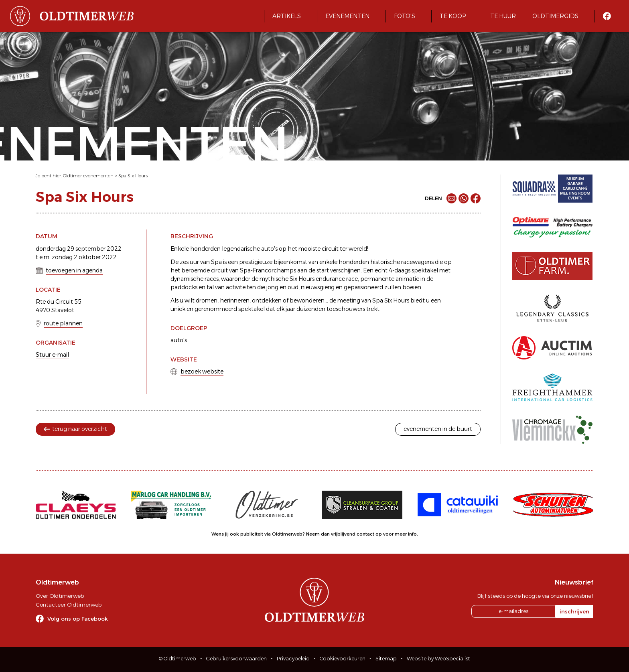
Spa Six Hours (133, 176)
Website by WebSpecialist (438, 659)
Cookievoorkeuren (343, 659)
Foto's (405, 16)
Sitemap (386, 659)
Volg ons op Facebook (78, 619)
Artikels (287, 16)
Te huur (503, 16)
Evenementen (347, 16)
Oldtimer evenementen (88, 176)
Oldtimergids (555, 16)
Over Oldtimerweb (60, 596)
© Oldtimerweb (178, 659)
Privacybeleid (293, 659)
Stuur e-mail (52, 355)
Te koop (453, 16)
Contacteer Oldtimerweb (69, 605)
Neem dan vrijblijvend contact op (344, 534)
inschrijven (574, 611)
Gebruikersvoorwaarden (236, 659)
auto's (179, 340)
